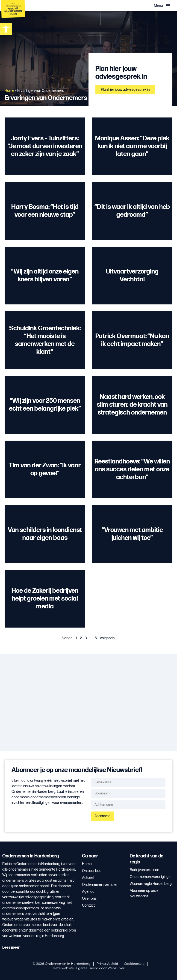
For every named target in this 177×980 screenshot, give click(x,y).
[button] (6, 29)
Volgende (107, 638)
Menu (158, 6)
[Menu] (168, 6)
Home (9, 91)
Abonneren (102, 816)
